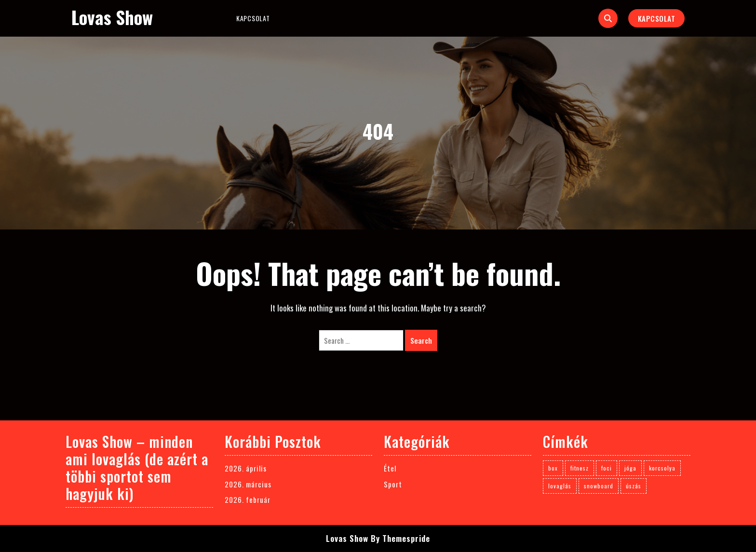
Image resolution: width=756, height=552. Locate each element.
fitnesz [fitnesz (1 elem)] (580, 468)
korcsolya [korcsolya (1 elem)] (662, 468)
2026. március (248, 484)
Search (421, 340)
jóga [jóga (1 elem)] (630, 468)
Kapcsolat (253, 18)
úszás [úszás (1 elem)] (634, 486)
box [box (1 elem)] (553, 468)
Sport (393, 484)
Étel (390, 468)
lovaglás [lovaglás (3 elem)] (560, 486)
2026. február (248, 499)
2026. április (246, 468)
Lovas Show (112, 17)
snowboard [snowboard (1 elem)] (599, 486)
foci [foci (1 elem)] (607, 468)
